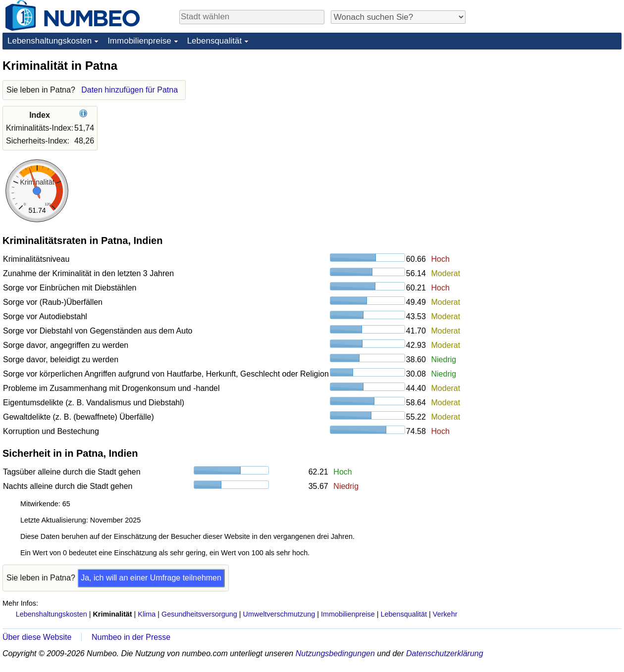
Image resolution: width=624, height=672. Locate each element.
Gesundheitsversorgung (199, 614)
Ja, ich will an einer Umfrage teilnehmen (151, 578)
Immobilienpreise (139, 41)
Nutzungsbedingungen (335, 653)
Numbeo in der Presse (131, 637)
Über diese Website (37, 637)
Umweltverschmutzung (279, 614)
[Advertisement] (547, 120)
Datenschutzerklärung (445, 653)
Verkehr (445, 614)
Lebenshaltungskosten (50, 41)
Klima (147, 614)
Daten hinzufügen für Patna (130, 90)
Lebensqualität (215, 41)
